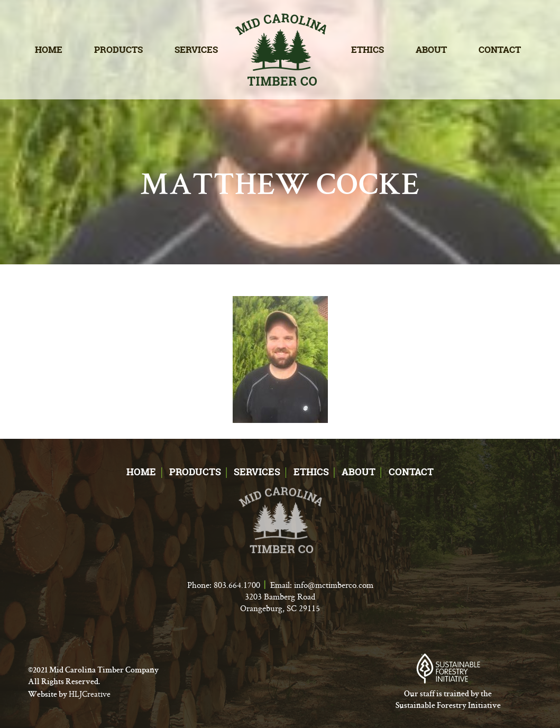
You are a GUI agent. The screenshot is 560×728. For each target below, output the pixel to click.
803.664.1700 (237, 585)
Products (118, 49)
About (431, 49)
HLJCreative (90, 694)
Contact (500, 49)
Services (196, 49)
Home (49, 49)
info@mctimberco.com (334, 585)
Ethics (368, 49)
